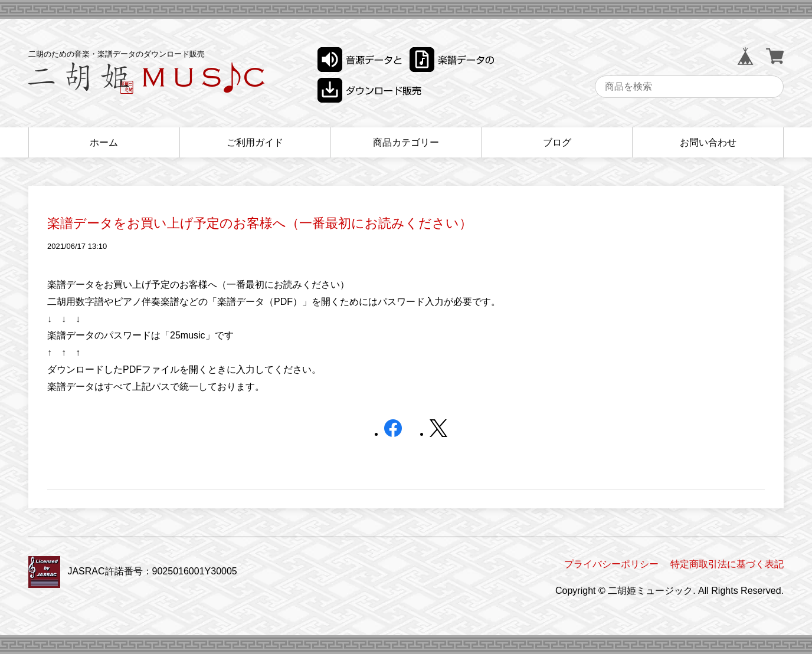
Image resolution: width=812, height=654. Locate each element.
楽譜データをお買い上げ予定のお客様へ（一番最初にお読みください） (260, 223)
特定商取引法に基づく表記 (727, 564)
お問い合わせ (708, 142)
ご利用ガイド (255, 142)
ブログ (557, 142)
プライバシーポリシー (611, 564)
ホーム (104, 142)
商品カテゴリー (406, 142)
